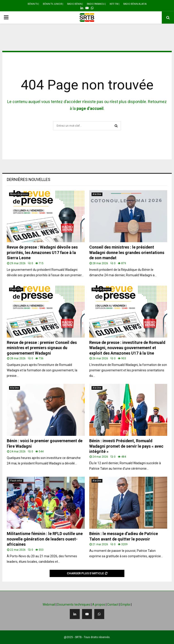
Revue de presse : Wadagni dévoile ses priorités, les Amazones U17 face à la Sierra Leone (43, 252)
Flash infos (16, 289)
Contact (113, 605)
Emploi (125, 605)
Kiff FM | (115, 4)
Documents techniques (74, 605)
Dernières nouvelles (29, 179)
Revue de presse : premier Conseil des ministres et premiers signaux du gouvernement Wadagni (42, 348)
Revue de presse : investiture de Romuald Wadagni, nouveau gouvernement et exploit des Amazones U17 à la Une (128, 348)
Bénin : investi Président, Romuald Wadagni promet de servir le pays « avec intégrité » (127, 446)
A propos (99, 605)
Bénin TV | (33, 4)
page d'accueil (90, 108)
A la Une (97, 194)
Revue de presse (19, 194)
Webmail (49, 605)
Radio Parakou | (96, 4)
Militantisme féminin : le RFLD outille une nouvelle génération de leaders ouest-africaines (45, 539)
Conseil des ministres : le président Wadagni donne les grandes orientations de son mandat (127, 252)
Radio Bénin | (75, 4)
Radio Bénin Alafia (135, 4)
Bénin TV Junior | (53, 4)
